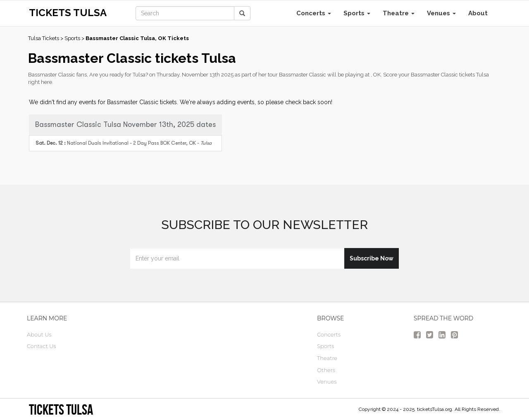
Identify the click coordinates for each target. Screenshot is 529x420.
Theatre (399, 13)
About (478, 13)
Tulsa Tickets (44, 38)
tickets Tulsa (61, 409)
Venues (441, 13)
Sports (357, 13)
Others (326, 370)
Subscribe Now (372, 258)
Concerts (314, 13)
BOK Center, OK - (124, 143)
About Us (39, 334)
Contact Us (42, 346)
